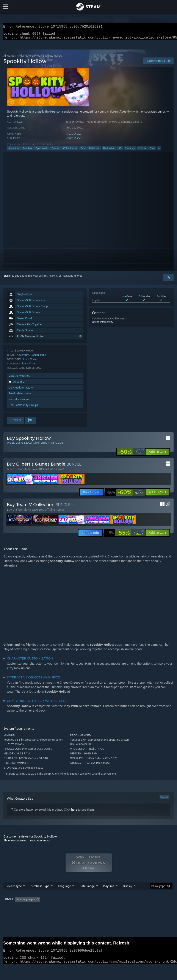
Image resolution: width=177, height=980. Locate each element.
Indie (43, 357)
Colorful (142, 151)
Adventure (14, 151)
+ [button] (159, 151)
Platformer (94, 151)
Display (128, 895)
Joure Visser (74, 137)
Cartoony (130, 151)
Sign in (7, 278)
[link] (131, 454)
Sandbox (27, 151)
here (74, 812)
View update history (21, 390)
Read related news (20, 396)
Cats (83, 151)
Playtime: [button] (102, 908)
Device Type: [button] (71, 914)
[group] (88, 911)
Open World (42, 151)
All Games (10, 58)
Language (64, 895)
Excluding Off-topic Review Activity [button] (69, 908)
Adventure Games (29, 58)
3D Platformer (70, 151)
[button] (157, 454)
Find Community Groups (23, 408)
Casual (55, 151)
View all (164, 800)
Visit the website (20, 378)
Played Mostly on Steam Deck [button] (133, 908)
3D (120, 151)
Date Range (87, 895)
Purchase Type (40, 895)
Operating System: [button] (15, 914)
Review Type (14, 895)
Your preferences (40, 843)
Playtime (109, 895)
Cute (152, 151)
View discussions (19, 402)
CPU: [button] (37, 914)
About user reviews (15, 843)
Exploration (109, 151)
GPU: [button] (52, 914)
